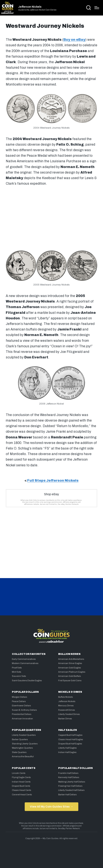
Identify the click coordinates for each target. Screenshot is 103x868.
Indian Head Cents (21, 782)
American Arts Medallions (71, 659)
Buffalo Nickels (65, 697)
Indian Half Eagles (67, 752)
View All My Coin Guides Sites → (51, 807)
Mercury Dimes (66, 706)
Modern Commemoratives (25, 663)
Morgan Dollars (19, 697)
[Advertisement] (51, 217)
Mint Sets (16, 672)
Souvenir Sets (19, 676)
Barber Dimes (65, 719)
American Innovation (22, 719)
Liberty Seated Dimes (69, 714)
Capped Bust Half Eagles (70, 735)
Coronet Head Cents (22, 795)
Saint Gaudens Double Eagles (27, 680)
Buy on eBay (74, 40)
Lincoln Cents (19, 773)
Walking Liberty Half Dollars (72, 782)
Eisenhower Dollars (21, 706)
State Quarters (19, 752)
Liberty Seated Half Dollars (71, 790)
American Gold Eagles (69, 668)
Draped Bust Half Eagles (70, 744)
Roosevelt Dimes (67, 710)
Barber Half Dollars (67, 795)
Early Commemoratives (24, 659)
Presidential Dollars (22, 714)
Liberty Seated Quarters (24, 735)
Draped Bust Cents (21, 786)
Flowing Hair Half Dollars (70, 786)
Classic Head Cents (21, 790)
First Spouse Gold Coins (70, 680)
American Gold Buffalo (69, 676)
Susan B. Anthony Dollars (24, 710)
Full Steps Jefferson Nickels (53, 481)
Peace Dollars (19, 701)
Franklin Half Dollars (68, 773)
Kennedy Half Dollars (69, 777)
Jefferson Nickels (30, 7)
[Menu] (97, 8)
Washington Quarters (22, 748)
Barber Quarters (20, 739)
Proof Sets (17, 668)
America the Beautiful (23, 756)
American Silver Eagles (70, 663)
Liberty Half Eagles (67, 748)
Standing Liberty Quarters (25, 744)
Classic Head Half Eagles (71, 739)
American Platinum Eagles (72, 672)
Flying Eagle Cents (21, 777)
